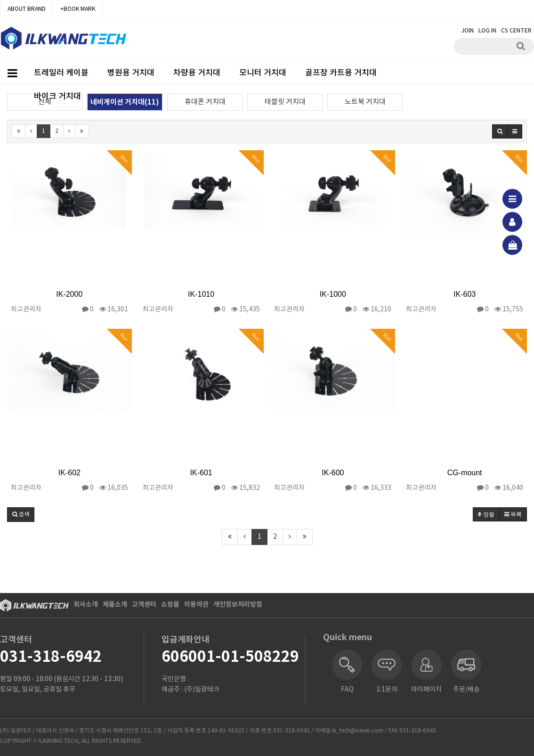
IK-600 (333, 473)
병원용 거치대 (131, 73)
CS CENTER (516, 31)
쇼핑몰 (170, 605)
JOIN (468, 31)
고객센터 (144, 605)
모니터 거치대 (263, 73)
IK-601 (201, 473)
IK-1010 (201, 294)
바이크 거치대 (57, 97)
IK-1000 (333, 294)
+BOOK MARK (78, 9)
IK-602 (69, 473)
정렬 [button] (486, 514)
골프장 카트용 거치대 (341, 73)
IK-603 (465, 294)
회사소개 (86, 605)
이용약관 (196, 605)
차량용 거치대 (197, 73)
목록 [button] (513, 514)
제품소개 (115, 605)
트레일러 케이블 (61, 73)
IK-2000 (69, 294)
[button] (21, 515)
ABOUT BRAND (27, 9)
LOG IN (487, 31)
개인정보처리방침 (238, 605)
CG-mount (465, 473)
